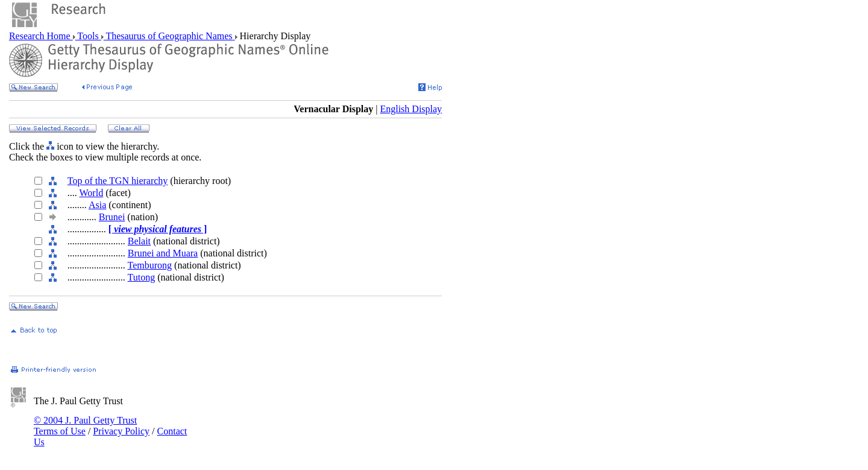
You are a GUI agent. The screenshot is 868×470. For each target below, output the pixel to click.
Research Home (41, 36)
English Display (411, 109)
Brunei (112, 217)
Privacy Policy (121, 431)
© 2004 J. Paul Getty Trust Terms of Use (85, 426)
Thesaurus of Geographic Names (169, 36)
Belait (139, 241)
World (92, 193)
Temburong (150, 265)
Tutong (142, 277)
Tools (88, 36)
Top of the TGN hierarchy (118, 181)
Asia (97, 205)
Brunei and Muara (163, 253)
